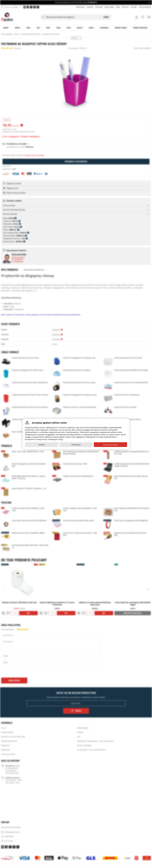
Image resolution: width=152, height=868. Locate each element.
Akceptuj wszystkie (110, 445)
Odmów (42, 445)
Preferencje (76, 445)
